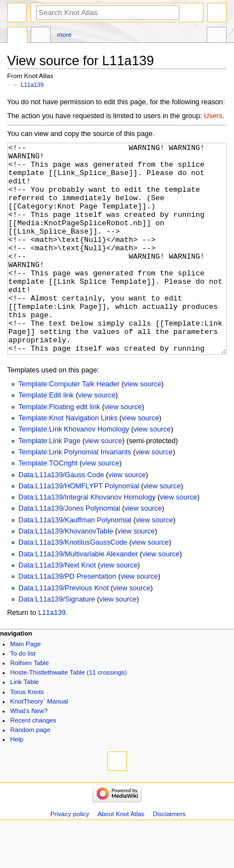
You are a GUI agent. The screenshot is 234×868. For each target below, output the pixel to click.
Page (17, 36)
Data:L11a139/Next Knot (57, 607)
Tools (217, 36)
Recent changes (33, 762)
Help (17, 781)
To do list (23, 695)
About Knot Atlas (121, 856)
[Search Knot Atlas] (108, 13)
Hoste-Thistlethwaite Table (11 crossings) (68, 714)
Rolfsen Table (29, 705)
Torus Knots (27, 734)
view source (142, 426)
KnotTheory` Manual (39, 743)
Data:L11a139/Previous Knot (64, 630)
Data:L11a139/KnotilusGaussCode (73, 584)
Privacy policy (70, 856)
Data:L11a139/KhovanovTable (66, 573)
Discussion (41, 36)
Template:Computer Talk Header (69, 426)
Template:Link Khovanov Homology (74, 471)
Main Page (25, 686)
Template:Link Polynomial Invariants (75, 494)
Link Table (24, 724)
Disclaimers (169, 856)
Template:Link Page (49, 483)
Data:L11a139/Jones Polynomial (69, 550)
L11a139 (32, 85)
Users (213, 116)
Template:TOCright (48, 505)
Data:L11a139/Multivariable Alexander (78, 596)
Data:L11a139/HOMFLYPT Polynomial (79, 528)
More (65, 35)
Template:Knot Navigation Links (68, 460)
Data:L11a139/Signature (57, 641)
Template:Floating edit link (59, 449)
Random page (30, 772)
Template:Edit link (46, 437)
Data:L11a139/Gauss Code (61, 517)
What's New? (29, 753)
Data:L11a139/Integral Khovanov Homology (87, 539)
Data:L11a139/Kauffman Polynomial (75, 562)
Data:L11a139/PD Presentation (67, 618)
